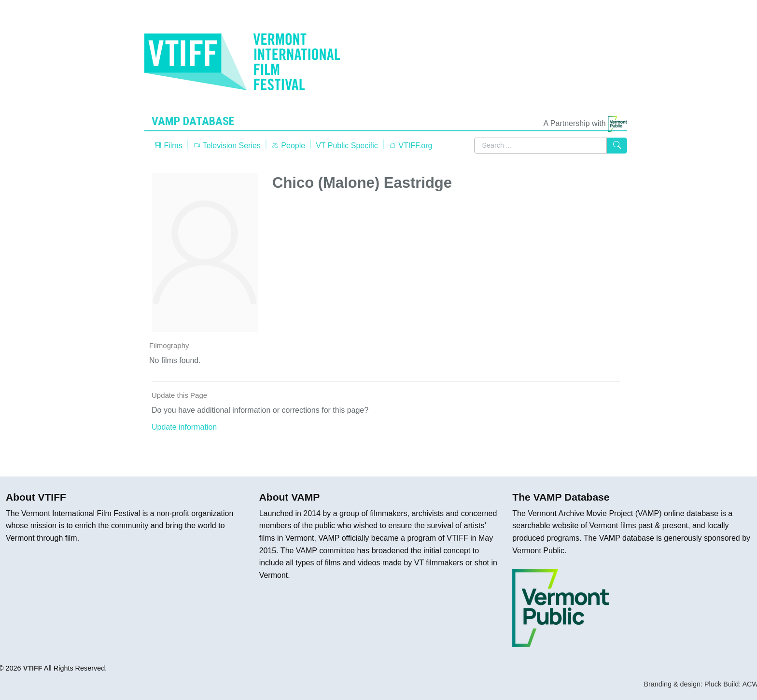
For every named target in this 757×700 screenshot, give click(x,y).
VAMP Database (195, 121)
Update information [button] (184, 427)
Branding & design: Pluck (682, 684)
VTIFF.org (411, 146)
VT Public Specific (347, 146)
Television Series (227, 146)
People (288, 146)
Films (168, 146)
